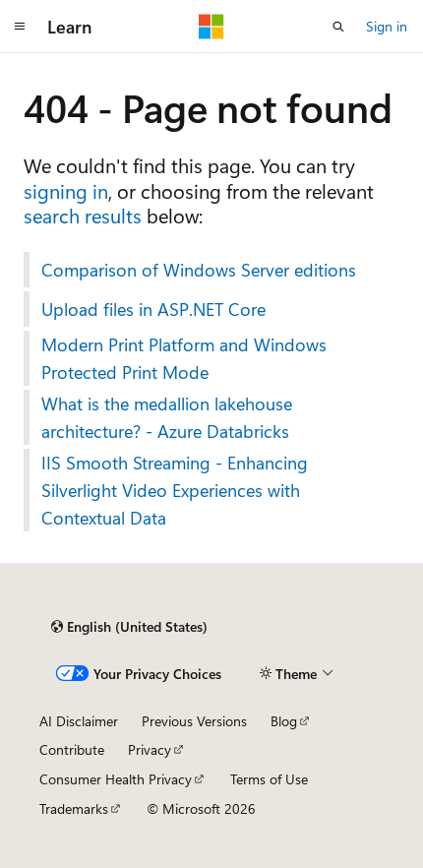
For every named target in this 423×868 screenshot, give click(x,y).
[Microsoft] (211, 27)
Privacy (150, 749)
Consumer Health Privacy (116, 779)
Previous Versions (194, 721)
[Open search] (338, 27)
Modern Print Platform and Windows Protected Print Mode (184, 358)
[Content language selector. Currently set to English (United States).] (129, 627)
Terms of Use (269, 779)
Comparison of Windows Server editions (199, 270)
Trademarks (74, 808)
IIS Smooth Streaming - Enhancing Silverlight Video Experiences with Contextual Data (175, 490)
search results (83, 215)
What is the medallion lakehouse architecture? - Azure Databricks (167, 417)
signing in (66, 190)
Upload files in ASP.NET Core (153, 309)
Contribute (72, 749)
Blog (284, 721)
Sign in (387, 26)
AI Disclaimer (79, 721)
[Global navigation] (20, 27)
